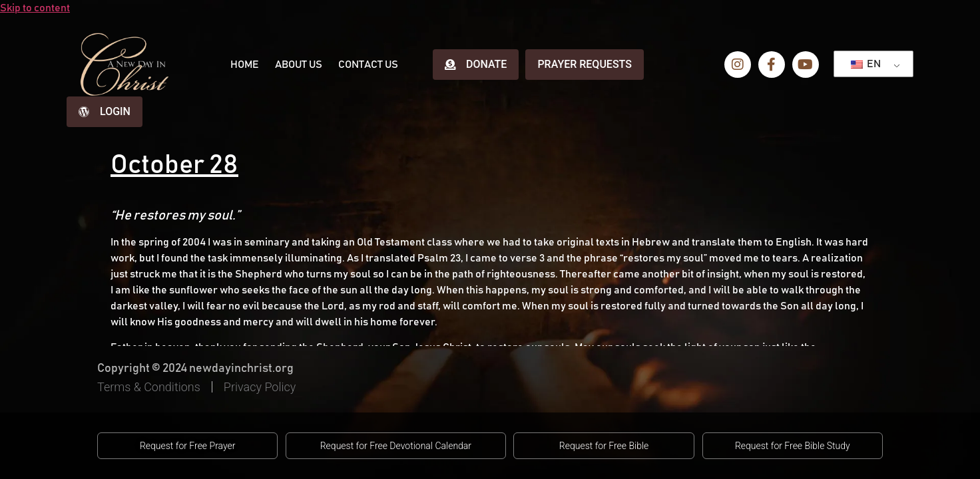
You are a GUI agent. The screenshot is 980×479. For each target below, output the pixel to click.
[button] (187, 446)
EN (866, 64)
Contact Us (368, 65)
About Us (299, 65)
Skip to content (35, 8)
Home (245, 65)
